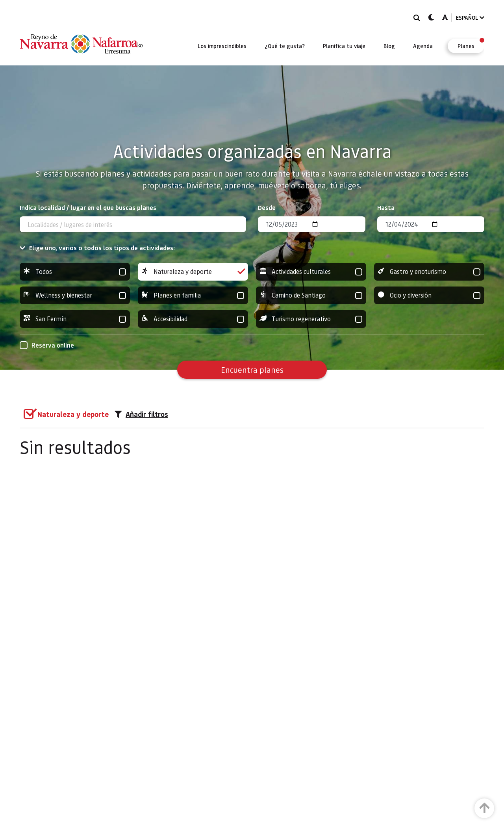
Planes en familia (193, 295)
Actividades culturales (311, 272)
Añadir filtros (141, 414)
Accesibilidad (193, 319)
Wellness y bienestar (75, 295)
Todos (75, 272)
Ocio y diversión (429, 295)
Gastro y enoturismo (429, 272)
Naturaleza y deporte (193, 272)
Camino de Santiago (311, 295)
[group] (75, 272)
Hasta (386, 207)
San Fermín (75, 319)
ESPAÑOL (470, 18)
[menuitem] (222, 46)
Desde (267, 207)
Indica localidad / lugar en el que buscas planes (88, 207)
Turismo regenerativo (311, 319)
